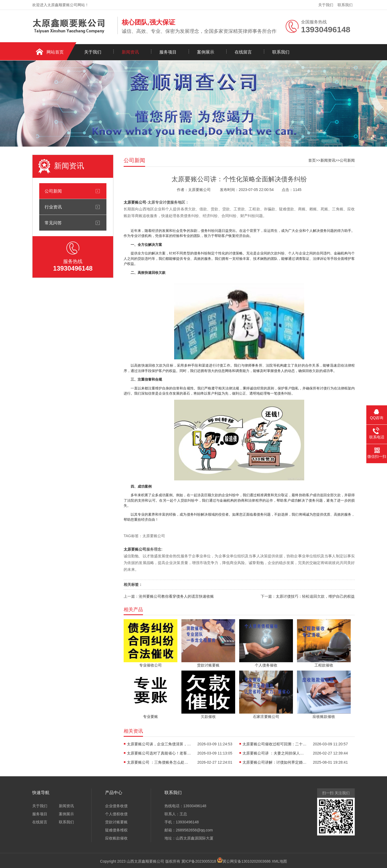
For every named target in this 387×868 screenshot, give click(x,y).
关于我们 (326, 5)
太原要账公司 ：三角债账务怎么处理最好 (159, 762)
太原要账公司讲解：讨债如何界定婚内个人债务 (275, 762)
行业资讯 (53, 207)
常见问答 (53, 223)
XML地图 (279, 861)
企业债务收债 (116, 806)
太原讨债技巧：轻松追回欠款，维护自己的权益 (315, 596)
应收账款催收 (116, 838)
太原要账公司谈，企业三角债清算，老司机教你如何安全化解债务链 (159, 744)
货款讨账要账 (116, 822)
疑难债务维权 (116, 830)
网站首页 (55, 52)
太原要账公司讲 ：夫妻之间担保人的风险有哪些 (275, 753)
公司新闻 (53, 191)
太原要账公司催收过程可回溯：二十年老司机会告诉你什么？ (275, 744)
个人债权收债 (116, 814)
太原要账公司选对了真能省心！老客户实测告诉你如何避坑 (159, 753)
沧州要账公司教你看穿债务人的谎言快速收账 (176, 596)
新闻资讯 (130, 52)
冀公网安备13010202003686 (247, 861)
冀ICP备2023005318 (199, 861)
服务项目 (168, 52)
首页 (312, 160)
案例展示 (206, 52)
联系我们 (345, 5)
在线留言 (243, 52)
